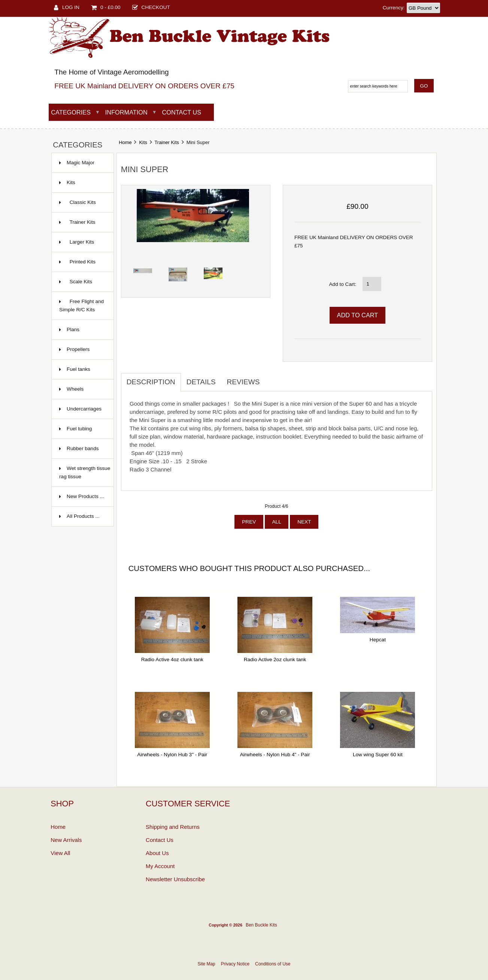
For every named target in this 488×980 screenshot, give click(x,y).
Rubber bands (83, 448)
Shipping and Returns (173, 827)
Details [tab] (201, 382)
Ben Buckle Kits (261, 925)
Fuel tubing (79, 429)
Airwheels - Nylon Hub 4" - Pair (275, 755)
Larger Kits (77, 242)
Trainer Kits (167, 142)
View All (60, 853)
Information (126, 112)
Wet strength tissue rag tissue (85, 472)
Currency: (394, 8)
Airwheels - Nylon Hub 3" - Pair (172, 755)
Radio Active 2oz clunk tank (275, 660)
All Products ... (83, 516)
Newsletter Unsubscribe (175, 879)
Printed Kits (77, 262)
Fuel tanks (78, 369)
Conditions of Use (273, 964)
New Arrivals (66, 840)
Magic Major (81, 163)
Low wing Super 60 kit (378, 755)
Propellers (78, 349)
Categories (71, 112)
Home (125, 142)
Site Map (207, 964)
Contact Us (182, 112)
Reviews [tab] (243, 382)
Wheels (75, 389)
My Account (160, 866)
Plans (73, 329)
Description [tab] (151, 382)
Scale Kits (76, 282)
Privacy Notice (235, 964)
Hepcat (378, 640)
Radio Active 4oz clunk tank (172, 660)
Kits (143, 142)
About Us (157, 853)
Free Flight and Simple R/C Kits (81, 306)
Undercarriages (84, 409)
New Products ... (85, 496)
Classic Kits (78, 202)
